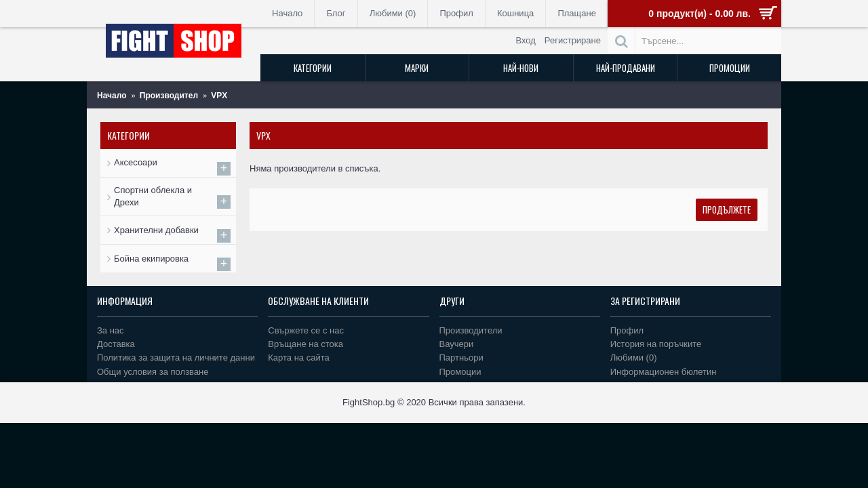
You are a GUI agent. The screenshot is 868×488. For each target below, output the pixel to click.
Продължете (727, 209)
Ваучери (457, 344)
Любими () (634, 358)
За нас (111, 330)
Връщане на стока (305, 344)
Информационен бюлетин (664, 372)
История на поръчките (656, 344)
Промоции (460, 372)
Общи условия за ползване (153, 372)
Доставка (116, 344)
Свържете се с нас (306, 330)
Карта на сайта (298, 358)
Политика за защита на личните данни (176, 358)
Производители (471, 330)
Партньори (461, 358)
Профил (627, 330)
